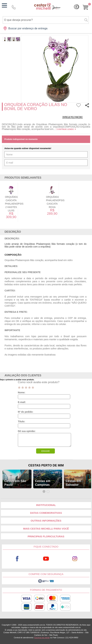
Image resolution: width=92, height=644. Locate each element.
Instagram (75, 559)
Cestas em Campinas (43, 483)
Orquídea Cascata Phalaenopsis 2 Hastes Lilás (17, 204)
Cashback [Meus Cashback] (76, 7)
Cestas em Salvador (73, 483)
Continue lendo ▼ (67, 129)
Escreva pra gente (42, 638)
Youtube (46, 559)
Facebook (17, 559)
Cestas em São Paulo (15, 483)
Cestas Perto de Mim (46, 465)
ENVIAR (45, 451)
